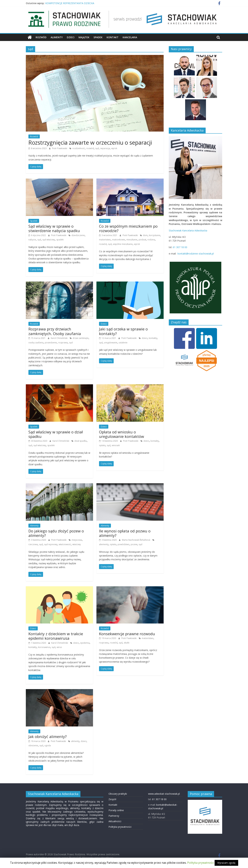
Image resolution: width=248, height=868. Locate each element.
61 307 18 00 (180, 247)
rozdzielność (79, 148)
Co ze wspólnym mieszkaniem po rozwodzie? (128, 228)
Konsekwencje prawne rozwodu (127, 634)
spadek (60, 240)
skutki (127, 643)
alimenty (75, 741)
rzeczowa (33, 544)
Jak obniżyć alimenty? (48, 736)
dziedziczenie (78, 235)
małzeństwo (105, 240)
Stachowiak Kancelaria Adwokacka (188, 230)
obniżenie (33, 745)
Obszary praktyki (118, 794)
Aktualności (115, 821)
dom (145, 235)
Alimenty (57, 37)
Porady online (116, 810)
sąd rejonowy (51, 544)
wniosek (116, 445)
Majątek (84, 37)
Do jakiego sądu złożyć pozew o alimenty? (56, 533)
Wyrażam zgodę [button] (226, 863)
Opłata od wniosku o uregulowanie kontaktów (122, 434)
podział (142, 240)
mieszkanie (132, 240)
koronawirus (44, 647)
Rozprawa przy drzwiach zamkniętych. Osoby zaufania (55, 331)
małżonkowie (119, 240)
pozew (134, 544)
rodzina (151, 240)
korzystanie (155, 235)
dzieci (145, 338)
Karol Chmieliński (59, 338)
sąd (97, 148)
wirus (59, 647)
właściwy (77, 544)
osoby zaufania (36, 343)
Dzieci (71, 37)
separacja (105, 148)
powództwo (123, 544)
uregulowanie (111, 343)
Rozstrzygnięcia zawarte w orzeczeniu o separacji (90, 142)
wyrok (114, 148)
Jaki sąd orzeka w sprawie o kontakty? (123, 331)
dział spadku (81, 441)
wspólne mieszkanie (123, 244)
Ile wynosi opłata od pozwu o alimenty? (125, 533)
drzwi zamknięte (81, 338)
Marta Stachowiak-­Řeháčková (136, 540)
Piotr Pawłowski (60, 148)
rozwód (90, 148)
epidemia (85, 643)
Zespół (112, 799)
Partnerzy (114, 816)
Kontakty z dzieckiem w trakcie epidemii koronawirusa (56, 636)
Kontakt (113, 37)
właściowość (65, 544)
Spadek (98, 37)
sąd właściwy (49, 240)
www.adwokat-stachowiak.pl (164, 794)
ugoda (48, 745)
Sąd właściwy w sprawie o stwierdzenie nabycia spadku (54, 228)
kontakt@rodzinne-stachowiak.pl (196, 254)
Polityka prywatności (120, 827)
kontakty (153, 338)
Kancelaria (130, 37)
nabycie (32, 240)
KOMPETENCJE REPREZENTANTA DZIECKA (70, 3)
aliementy (104, 544)
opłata (102, 445)
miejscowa (77, 540)
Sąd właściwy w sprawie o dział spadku (56, 434)
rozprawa (63, 343)
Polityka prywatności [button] (201, 863)
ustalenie (123, 343)
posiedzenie (51, 343)
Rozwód (41, 37)
